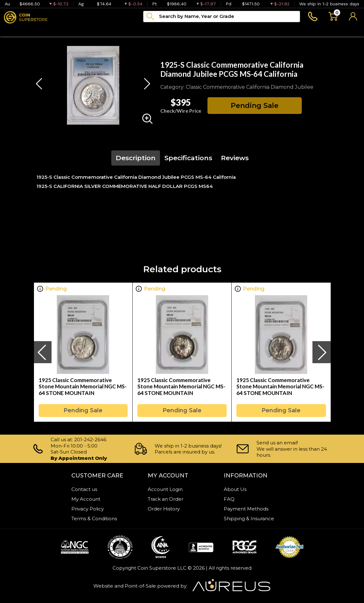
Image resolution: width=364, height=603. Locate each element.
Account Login (165, 489)
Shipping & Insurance (249, 518)
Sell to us (347, 30)
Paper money (103, 30)
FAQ (229, 499)
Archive (145, 30)
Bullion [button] (13, 30)
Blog (175, 30)
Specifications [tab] (188, 158)
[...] (222, 17)
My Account (86, 499)
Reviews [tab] (235, 158)
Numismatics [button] (54, 30)
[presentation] (42, 352)
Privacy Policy (88, 509)
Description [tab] (136, 158)
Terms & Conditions (94, 518)
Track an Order (165, 499)
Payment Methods (246, 509)
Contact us (84, 489)
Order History (164, 509)
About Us (235, 489)
